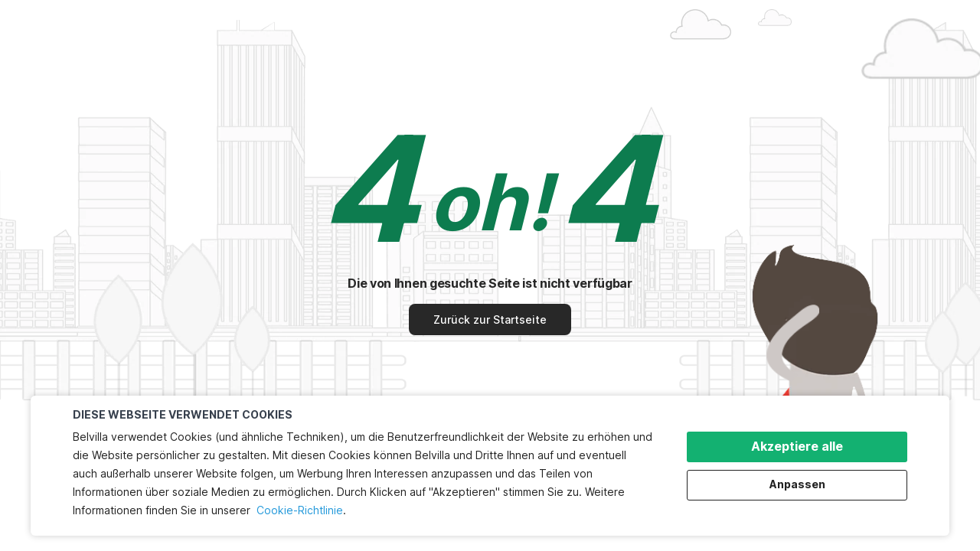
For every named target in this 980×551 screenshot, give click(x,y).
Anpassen (797, 484)
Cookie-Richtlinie (300, 510)
